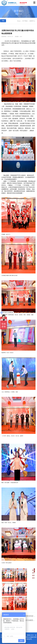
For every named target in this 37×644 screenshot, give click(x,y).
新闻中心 (32, 21)
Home (19, 21)
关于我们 (25, 21)
